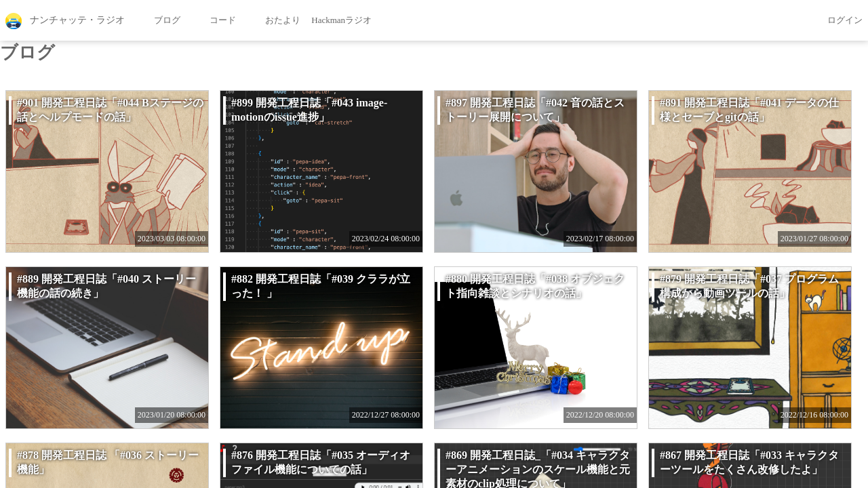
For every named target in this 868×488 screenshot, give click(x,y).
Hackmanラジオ (341, 20)
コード (214, 21)
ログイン (836, 21)
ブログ (158, 21)
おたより (274, 21)
